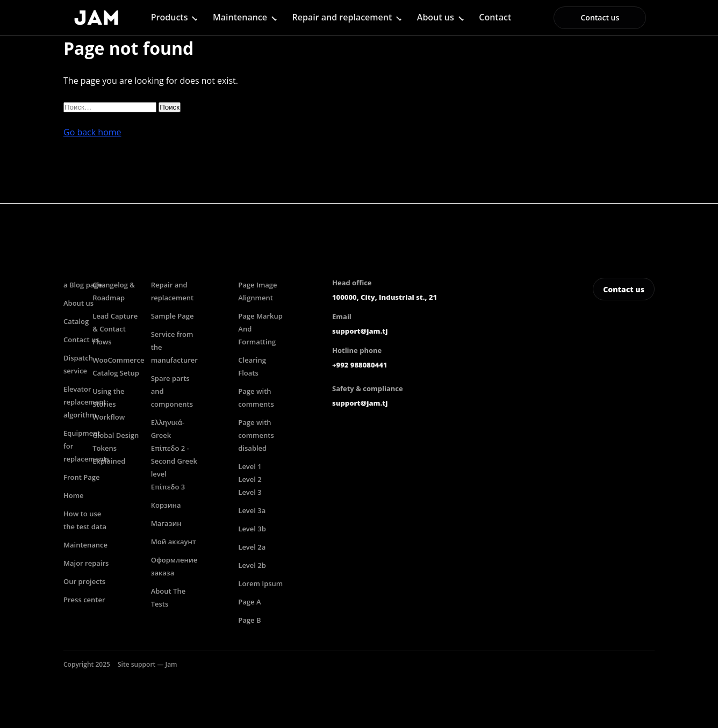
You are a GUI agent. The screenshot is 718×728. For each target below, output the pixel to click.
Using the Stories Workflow (109, 404)
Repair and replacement (342, 17)
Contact (495, 17)
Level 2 (250, 479)
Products (170, 17)
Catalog (76, 321)
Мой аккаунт (174, 542)
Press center (84, 600)
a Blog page (83, 285)
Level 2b (252, 565)
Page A (249, 602)
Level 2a (252, 547)
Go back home (92, 132)
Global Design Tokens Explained (116, 448)
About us (436, 17)
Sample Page (173, 316)
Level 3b (252, 529)
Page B (249, 620)
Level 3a (252, 510)
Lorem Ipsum (260, 583)
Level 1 (250, 466)
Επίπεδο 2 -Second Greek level (174, 461)
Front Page (81, 477)
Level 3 (250, 492)
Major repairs (86, 563)
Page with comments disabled (256, 435)
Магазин (166, 523)
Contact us (600, 17)
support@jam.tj (360, 331)
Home (74, 495)
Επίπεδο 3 (168, 487)
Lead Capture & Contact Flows (115, 329)
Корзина (166, 505)
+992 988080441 (360, 365)
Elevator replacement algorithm (85, 402)
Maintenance (240, 17)
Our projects (84, 581)
